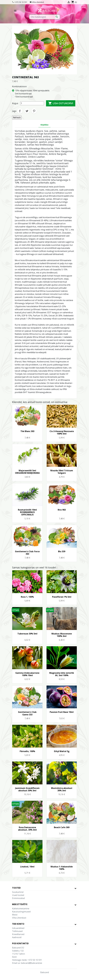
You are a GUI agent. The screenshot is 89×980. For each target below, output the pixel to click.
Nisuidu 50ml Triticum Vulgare (62, 472)
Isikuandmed (18, 928)
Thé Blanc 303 (27, 431)
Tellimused (17, 931)
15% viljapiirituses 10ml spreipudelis (32, 91)
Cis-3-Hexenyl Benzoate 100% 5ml (62, 432)
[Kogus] (32, 103)
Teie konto (18, 924)
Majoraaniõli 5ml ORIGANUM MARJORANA (27, 472)
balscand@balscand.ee (31, 963)
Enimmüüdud (18, 898)
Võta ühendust (38, 2)
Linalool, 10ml (27, 867)
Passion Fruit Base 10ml (62, 712)
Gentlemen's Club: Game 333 (27, 713)
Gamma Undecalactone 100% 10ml (27, 674)
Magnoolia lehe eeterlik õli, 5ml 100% (62, 674)
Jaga (20, 111)
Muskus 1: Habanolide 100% (62, 868)
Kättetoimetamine (21, 909)
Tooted (16, 888)
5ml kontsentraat (23, 94)
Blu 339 (62, 551)
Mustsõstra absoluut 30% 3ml (62, 789)
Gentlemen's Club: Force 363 (27, 553)
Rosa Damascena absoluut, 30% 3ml (27, 829)
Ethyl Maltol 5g (62, 751)
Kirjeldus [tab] (44, 125)
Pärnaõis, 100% (27, 751)
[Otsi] (45, 17)
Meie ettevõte (20, 904)
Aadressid (17, 937)
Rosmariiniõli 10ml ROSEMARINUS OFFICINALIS (27, 512)
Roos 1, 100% (27, 597)
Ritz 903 (62, 510)
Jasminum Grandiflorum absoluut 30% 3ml (27, 789)
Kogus (15, 103)
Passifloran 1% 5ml (62, 597)
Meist (15, 915)
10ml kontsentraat (24, 97)
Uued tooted (18, 895)
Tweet (27, 111)
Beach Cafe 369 (62, 827)
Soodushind (18, 892)
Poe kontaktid (20, 943)
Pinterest (34, 111)
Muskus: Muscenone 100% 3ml (62, 635)
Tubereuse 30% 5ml (27, 634)
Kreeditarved (18, 934)
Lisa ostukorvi (61, 103)
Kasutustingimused (21, 912)
